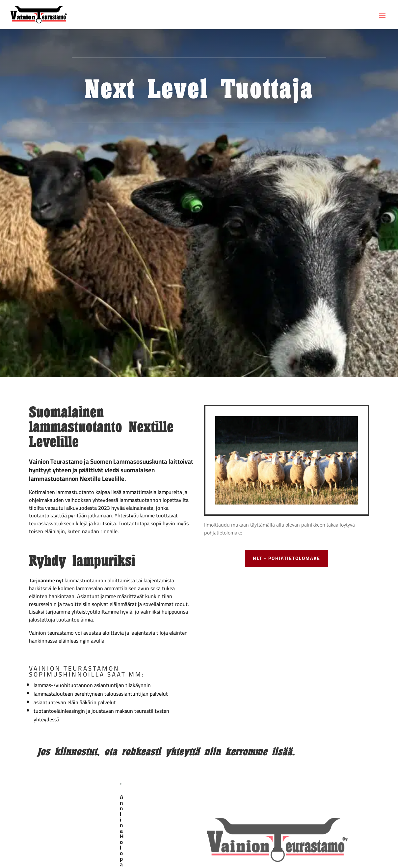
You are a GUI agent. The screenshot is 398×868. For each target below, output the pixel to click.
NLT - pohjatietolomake (287, 558)
